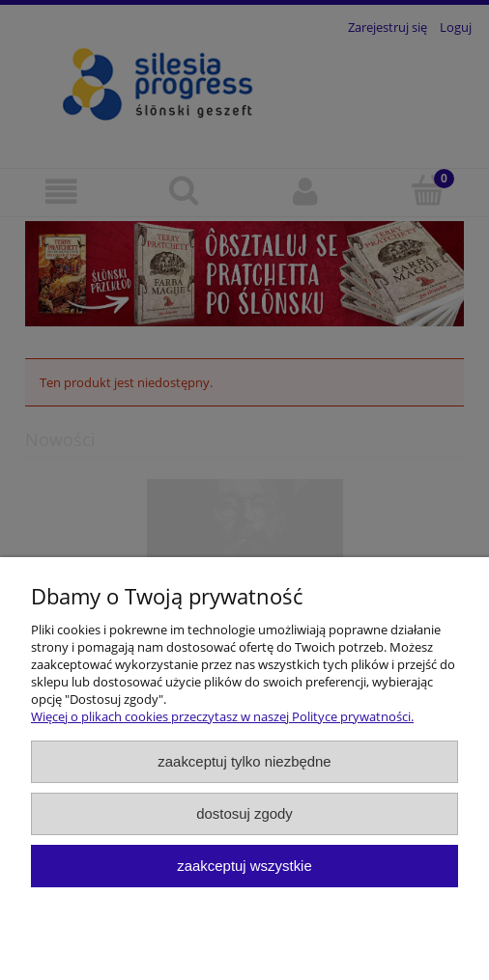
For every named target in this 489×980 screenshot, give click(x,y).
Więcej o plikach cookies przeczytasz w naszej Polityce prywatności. (222, 716)
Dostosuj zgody (244, 813)
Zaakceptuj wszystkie (244, 866)
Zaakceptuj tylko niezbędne (244, 761)
